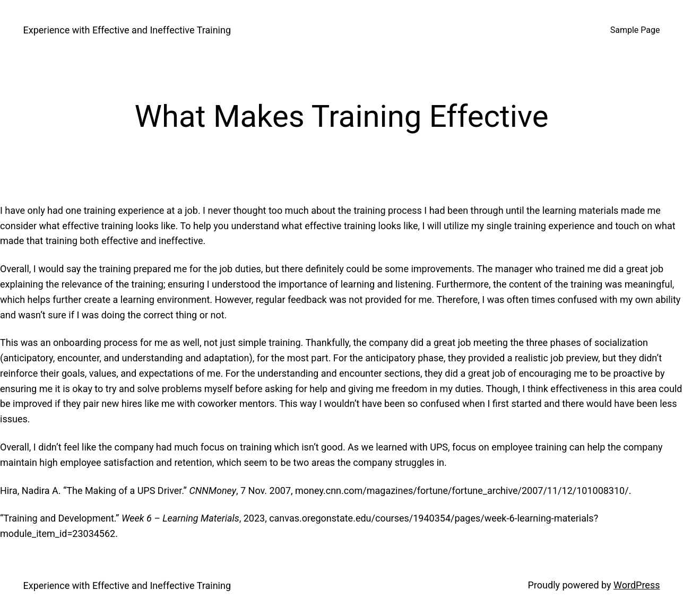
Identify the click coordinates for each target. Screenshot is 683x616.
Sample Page (635, 30)
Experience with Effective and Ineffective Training (127, 30)
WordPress (637, 585)
